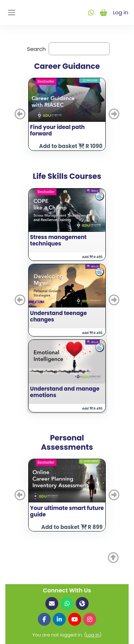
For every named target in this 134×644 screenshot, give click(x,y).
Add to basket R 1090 (71, 146)
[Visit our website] (82, 604)
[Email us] (52, 604)
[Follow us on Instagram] (90, 619)
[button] (21, 114)
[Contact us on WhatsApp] (67, 604)
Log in (120, 12)
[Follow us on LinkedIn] (59, 619)
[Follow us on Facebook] (44, 619)
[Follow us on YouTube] (75, 619)
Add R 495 (92, 257)
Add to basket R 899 (72, 527)
